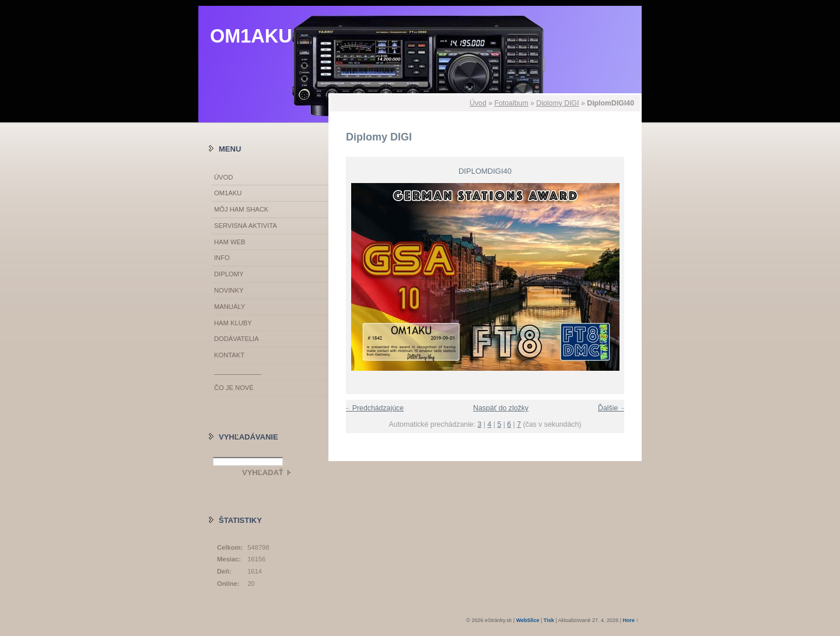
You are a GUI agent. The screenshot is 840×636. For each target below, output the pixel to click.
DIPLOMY (229, 274)
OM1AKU (251, 36)
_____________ (238, 371)
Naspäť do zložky (501, 408)
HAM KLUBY (233, 323)
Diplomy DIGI (557, 103)
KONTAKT (229, 355)
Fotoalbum (511, 103)
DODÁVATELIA (237, 339)
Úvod (478, 103)
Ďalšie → (612, 408)
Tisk (549, 620)
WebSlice (528, 620)
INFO (222, 258)
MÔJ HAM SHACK (241, 209)
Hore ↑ (631, 620)
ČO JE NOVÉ (234, 388)
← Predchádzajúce (373, 408)
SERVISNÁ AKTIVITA (246, 226)
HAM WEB (230, 242)
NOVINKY (229, 290)
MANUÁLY (230, 307)
